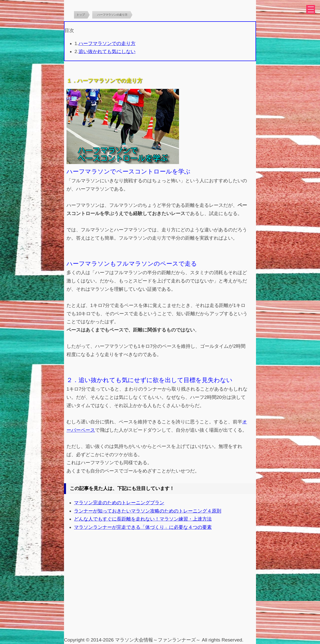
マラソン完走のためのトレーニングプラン (119, 503)
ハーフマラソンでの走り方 (107, 43)
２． (72, 380)
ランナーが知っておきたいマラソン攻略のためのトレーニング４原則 (148, 511)
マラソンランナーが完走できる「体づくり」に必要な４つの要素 (143, 527)
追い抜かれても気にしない (107, 51)
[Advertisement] (160, 598)
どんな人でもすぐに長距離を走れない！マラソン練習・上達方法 (143, 519)
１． (72, 81)
